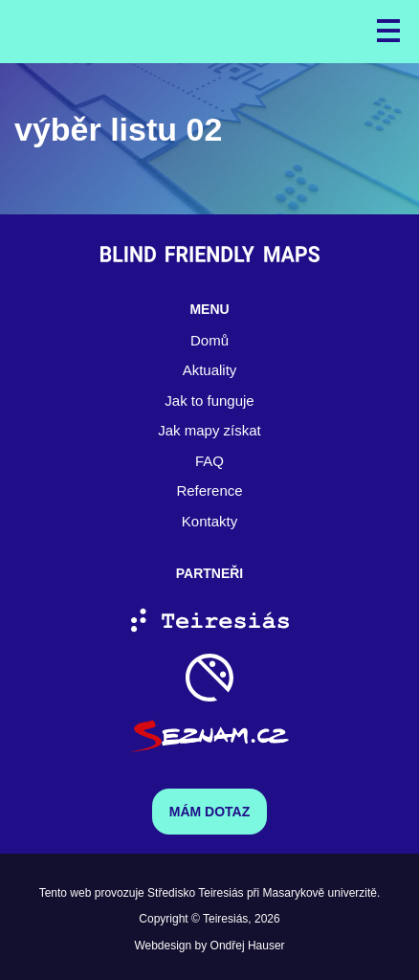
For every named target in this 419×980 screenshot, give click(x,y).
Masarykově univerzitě (320, 893)
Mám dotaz (210, 812)
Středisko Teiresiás (196, 893)
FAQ (209, 461)
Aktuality (210, 370)
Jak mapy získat (209, 430)
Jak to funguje (209, 401)
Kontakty (209, 521)
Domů (209, 340)
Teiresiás (225, 919)
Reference (209, 490)
